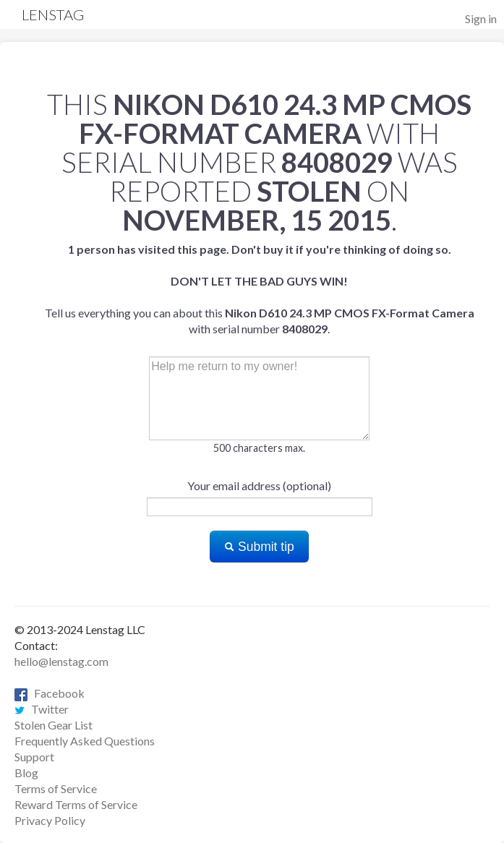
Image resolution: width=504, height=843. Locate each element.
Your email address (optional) (259, 485)
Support (34, 757)
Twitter (42, 709)
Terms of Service (56, 788)
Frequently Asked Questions (85, 741)
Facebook (50, 693)
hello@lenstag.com (61, 661)
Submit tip (259, 547)
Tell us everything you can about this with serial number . (260, 289)
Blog (26, 773)
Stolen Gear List (54, 725)
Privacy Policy (50, 820)
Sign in (481, 18)
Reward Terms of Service (76, 804)
